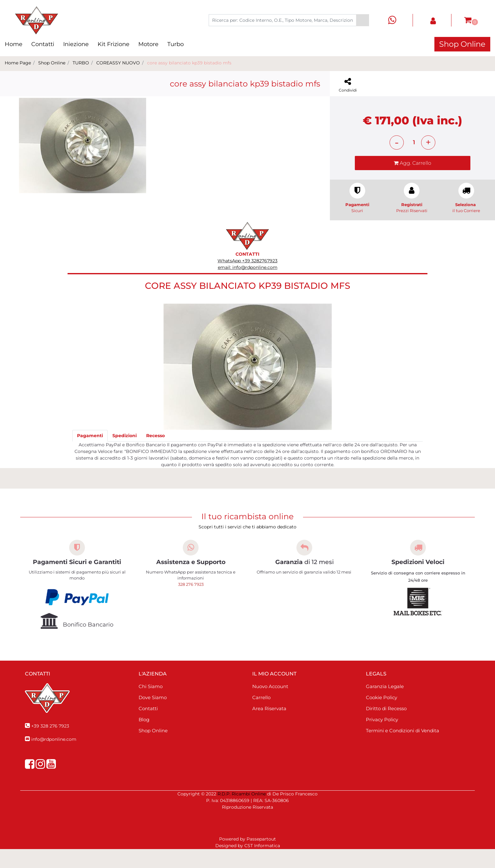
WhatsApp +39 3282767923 (247, 280)
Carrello (261, 716)
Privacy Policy (382, 738)
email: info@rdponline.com (248, 286)
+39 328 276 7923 (50, 745)
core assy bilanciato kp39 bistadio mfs (189, 63)
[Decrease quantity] (397, 143)
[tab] (90, 455)
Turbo (176, 44)
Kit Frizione (113, 44)
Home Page (18, 63)
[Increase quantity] (428, 143)
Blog (144, 738)
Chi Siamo (151, 705)
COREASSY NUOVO (118, 63)
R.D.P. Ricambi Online (242, 813)
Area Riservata (269, 727)
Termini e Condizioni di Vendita (403, 749)
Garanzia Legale (385, 705)
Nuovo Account (270, 705)
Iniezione (76, 44)
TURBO (81, 63)
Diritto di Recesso (386, 727)
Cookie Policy (382, 716)
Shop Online (462, 44)
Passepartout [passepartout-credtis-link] (261, 858)
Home (14, 44)
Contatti (43, 44)
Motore (148, 44)
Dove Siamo (153, 716)
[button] (363, 20)
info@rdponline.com (54, 758)
